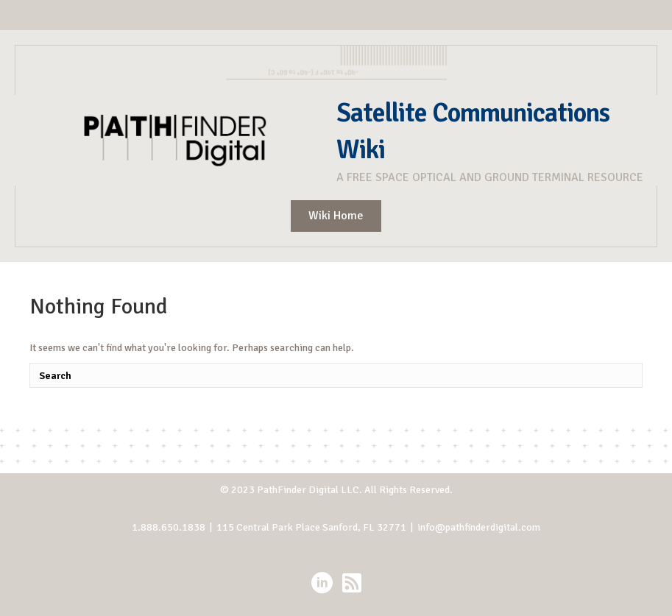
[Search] (336, 375)
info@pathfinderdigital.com (479, 527)
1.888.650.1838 (169, 527)
